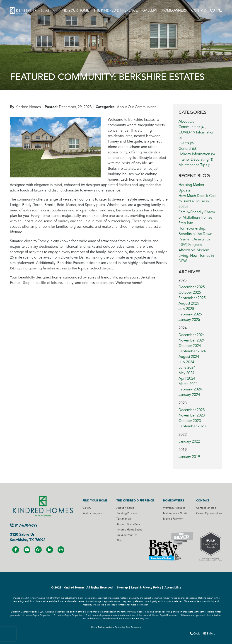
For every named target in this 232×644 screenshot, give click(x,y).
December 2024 (192, 335)
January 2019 (189, 457)
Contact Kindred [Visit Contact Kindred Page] (206, 508)
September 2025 (192, 298)
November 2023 (192, 415)
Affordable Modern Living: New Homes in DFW (196, 256)
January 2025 (189, 320)
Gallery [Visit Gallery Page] (150, 11)
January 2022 (189, 441)
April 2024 (187, 378)
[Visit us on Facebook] (16, 550)
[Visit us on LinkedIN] (50, 550)
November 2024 (192, 340)
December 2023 (192, 410)
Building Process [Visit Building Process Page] (127, 513)
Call (195, 634)
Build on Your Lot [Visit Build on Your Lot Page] (127, 535)
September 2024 (192, 351)
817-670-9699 (24, 525)
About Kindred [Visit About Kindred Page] (125, 508)
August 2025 (189, 303)
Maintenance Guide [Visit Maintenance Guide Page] (175, 513)
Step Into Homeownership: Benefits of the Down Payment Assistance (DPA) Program (195, 234)
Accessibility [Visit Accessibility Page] (173, 588)
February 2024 (190, 389)
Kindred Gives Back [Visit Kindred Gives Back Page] (128, 524)
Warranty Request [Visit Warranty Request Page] (174, 508)
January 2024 (189, 395)
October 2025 (190, 293)
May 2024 (186, 373)
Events (186, 143)
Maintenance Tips (195, 165)
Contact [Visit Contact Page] (200, 11)
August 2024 (189, 357)
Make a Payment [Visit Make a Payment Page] (173, 519)
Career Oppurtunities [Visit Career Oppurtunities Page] (209, 513)
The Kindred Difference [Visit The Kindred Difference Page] (116, 11)
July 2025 (186, 309)
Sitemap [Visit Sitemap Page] (122, 588)
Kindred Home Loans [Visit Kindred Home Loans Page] (129, 530)
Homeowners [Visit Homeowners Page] (174, 11)
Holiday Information (197, 154)
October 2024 (190, 346)
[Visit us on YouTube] (27, 550)
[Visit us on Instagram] (61, 550)
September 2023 (192, 426)
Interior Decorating (196, 160)
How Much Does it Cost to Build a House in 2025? (197, 201)
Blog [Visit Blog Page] (119, 541)
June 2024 (187, 368)
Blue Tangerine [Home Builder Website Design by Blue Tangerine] (133, 627)
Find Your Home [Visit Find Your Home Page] (74, 11)
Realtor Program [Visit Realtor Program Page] (92, 513)
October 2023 (190, 421)
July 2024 (186, 362)
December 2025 (192, 287)
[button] (213, 11)
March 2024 (188, 384)
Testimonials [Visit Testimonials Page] (124, 519)
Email (209, 634)
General (188, 149)
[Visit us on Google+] (38, 550)
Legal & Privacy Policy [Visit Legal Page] (146, 588)
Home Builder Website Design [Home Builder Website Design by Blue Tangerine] (106, 627)
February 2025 (190, 314)
